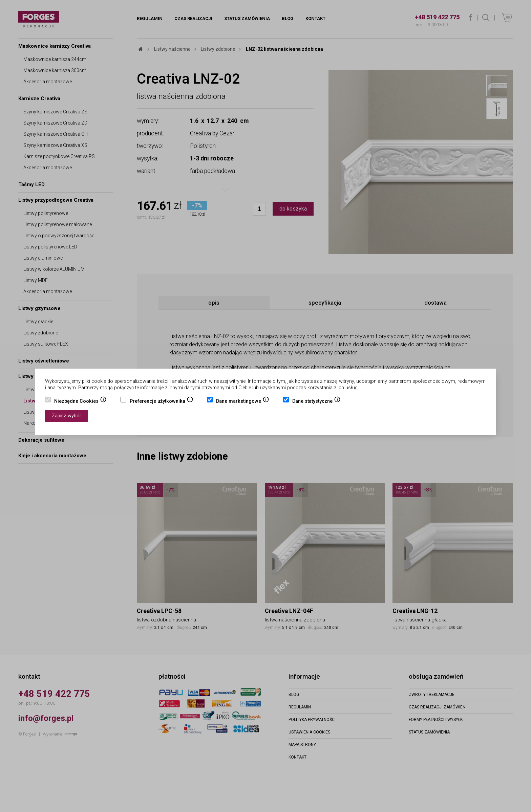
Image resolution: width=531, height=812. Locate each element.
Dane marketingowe (243, 402)
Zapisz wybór (67, 416)
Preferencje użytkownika (162, 402)
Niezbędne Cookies (80, 402)
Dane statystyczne (316, 402)
